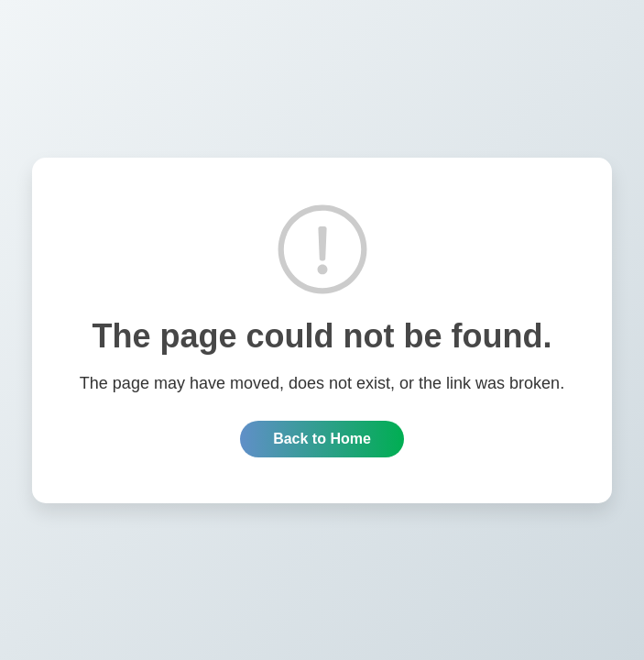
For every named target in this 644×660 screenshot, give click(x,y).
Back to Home (322, 439)
